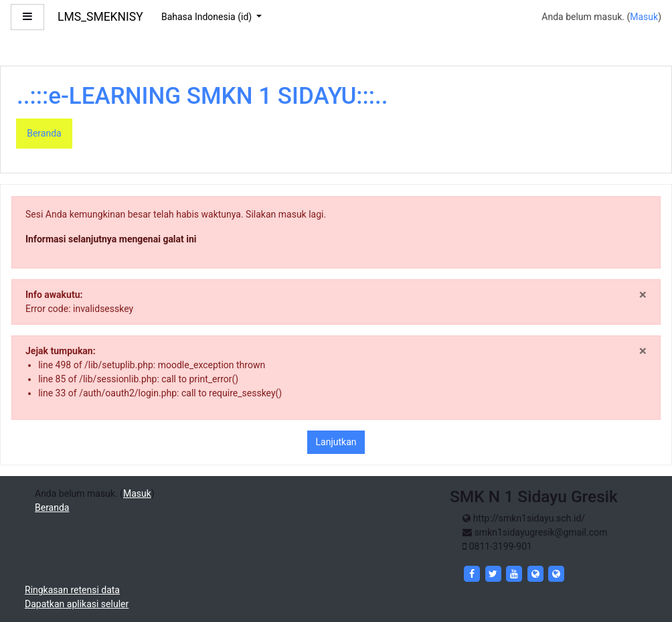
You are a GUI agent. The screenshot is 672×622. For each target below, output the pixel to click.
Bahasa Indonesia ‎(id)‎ (208, 17)
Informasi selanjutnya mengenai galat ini (111, 239)
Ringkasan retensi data (72, 590)
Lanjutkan (336, 442)
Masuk (644, 17)
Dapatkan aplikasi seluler (77, 604)
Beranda (44, 133)
